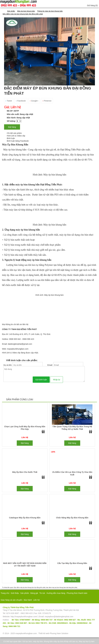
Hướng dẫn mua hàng (56, 593)
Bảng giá (34, 593)
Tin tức (42, 593)
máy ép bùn (38, 641)
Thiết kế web (44, 633)
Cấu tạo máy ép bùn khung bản (72, 563)
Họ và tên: (8, 365)
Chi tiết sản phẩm (14, 133)
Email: (50, 365)
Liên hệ (36, 600)
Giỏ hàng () (92, 5)
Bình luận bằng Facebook (18, 141)
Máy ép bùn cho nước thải (25, 472)
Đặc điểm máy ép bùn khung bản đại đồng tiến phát (30, 587)
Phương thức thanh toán (77, 593)
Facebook (21, 101)
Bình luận (11, 138)
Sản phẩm (25, 593)
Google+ (34, 101)
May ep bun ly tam (87, 641)
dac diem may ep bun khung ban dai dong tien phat (62, 587)
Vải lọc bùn (27, 641)
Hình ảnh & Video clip (16, 136)
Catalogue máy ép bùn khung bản (25, 518)
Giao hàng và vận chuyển (12, 600)
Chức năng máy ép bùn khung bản (72, 518)
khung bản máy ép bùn (54, 641)
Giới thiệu (15, 593)
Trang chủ (5, 593)
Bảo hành (28, 600)
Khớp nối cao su (71, 641)
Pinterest (47, 101)
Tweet (9, 101)
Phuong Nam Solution (59, 633)
